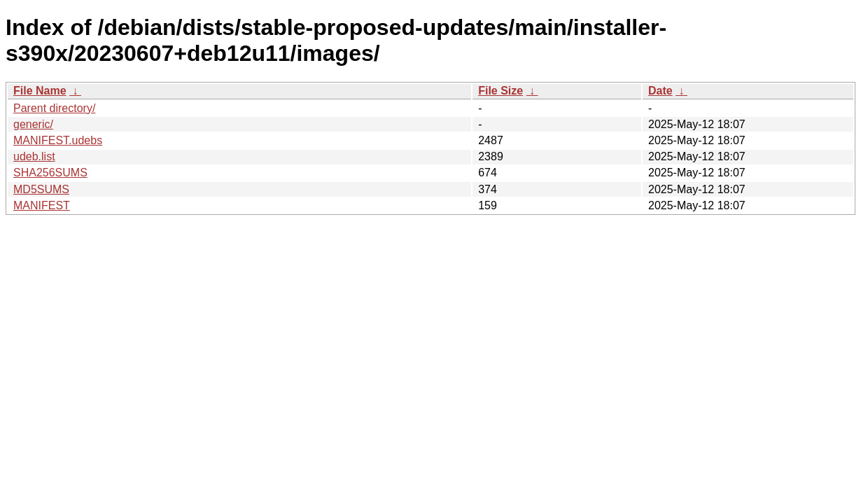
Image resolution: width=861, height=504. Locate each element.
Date (660, 91)
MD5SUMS (41, 189)
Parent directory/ (54, 108)
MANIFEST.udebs (58, 140)
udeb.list (34, 156)
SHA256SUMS (50, 173)
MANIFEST (42, 205)
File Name (40, 91)
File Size (500, 91)
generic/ (33, 124)
